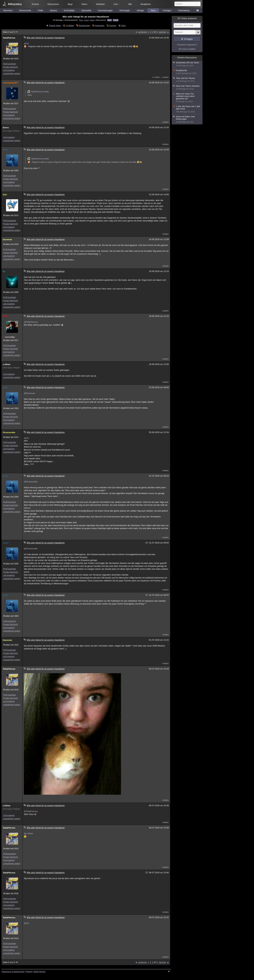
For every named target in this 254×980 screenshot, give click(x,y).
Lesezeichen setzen (12, 74)
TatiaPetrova (9, 38)
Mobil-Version (40, 972)
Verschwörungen (105, 11)
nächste (162, 32)
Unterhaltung (184, 11)
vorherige (142, 32)
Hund (86, 20)
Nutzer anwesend (187, 18)
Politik (40, 11)
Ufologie (140, 11)
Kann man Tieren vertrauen (187, 88)
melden (165, 77)
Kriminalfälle (69, 11)
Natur (153, 11)
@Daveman (29, 393)
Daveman (7, 239)
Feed (110, 20)
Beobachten (84, 26)
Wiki (130, 4)
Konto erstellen (189, 49)
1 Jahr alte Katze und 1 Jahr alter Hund (187, 109)
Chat (116, 4)
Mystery (53, 11)
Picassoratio (9, 432)
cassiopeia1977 (10, 83)
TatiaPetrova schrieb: (38, 92)
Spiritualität (86, 11)
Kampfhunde (187, 72)
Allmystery (15, 4)
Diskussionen (53, 4)
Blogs (70, 4)
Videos (84, 4)
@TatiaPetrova (31, 322)
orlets (6, 150)
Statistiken (100, 4)
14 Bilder (70, 26)
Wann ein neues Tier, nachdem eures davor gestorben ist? (187, 98)
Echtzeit (35, 4)
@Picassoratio (31, 482)
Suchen (113, 26)
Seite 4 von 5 (10, 32)
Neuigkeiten (146, 4)
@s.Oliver (28, 833)
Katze (92, 20)
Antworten (100, 26)
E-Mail (116, 20)
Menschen (8, 11)
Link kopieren (9, 70)
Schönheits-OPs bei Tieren (187, 64)
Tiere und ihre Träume (187, 80)
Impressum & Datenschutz (13, 972)
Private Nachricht (10, 67)
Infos (123, 26)
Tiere (81, 20)
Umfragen (167, 11)
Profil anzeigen (9, 64)
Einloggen (188, 39)
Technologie (125, 11)
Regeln (29, 972)
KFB (5, 316)
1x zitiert (156, 77)
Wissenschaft (25, 11)
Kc (4, 271)
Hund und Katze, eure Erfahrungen (187, 119)
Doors (6, 128)
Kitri (5, 195)
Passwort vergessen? (187, 45)
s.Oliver (7, 364)
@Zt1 (26, 43)
